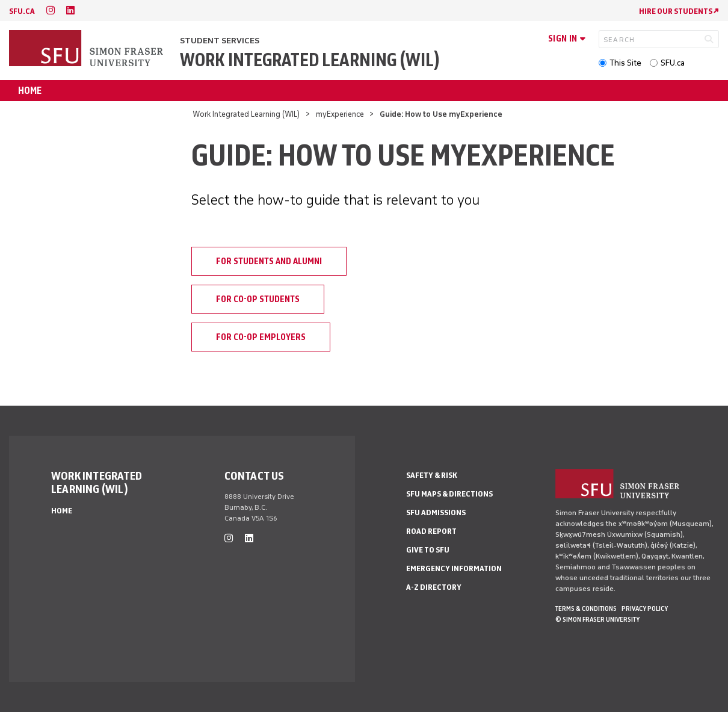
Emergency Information (454, 568)
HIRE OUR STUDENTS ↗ (679, 11)
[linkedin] (70, 11)
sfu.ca (22, 11)
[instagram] (51, 11)
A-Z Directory (434, 587)
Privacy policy (645, 608)
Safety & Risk (432, 475)
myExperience (340, 114)
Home (30, 91)
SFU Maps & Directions (449, 494)
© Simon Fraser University (597, 619)
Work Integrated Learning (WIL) (310, 60)
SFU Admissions (436, 512)
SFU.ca (673, 63)
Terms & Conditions (586, 608)
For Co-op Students (258, 299)
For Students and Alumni (269, 261)
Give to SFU (428, 550)
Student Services (220, 41)
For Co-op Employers (261, 337)
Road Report (431, 531)
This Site (625, 63)
